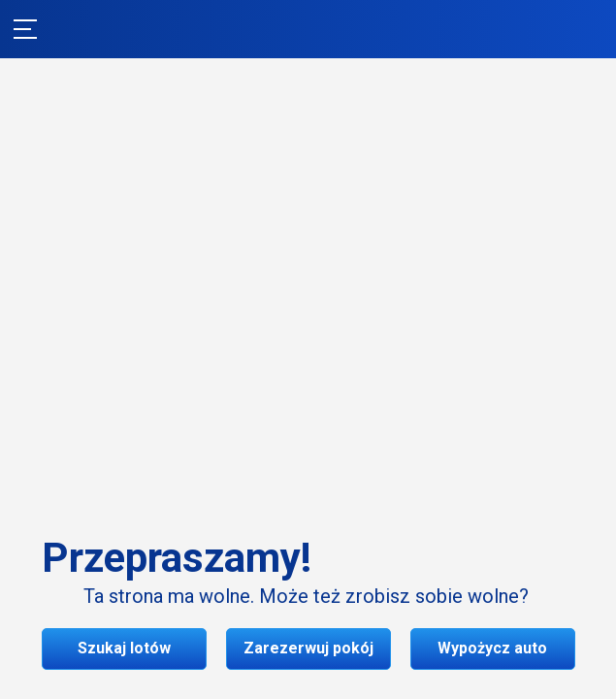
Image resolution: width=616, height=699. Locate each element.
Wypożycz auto (308, 530)
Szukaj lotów (308, 407)
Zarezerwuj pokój (308, 468)
